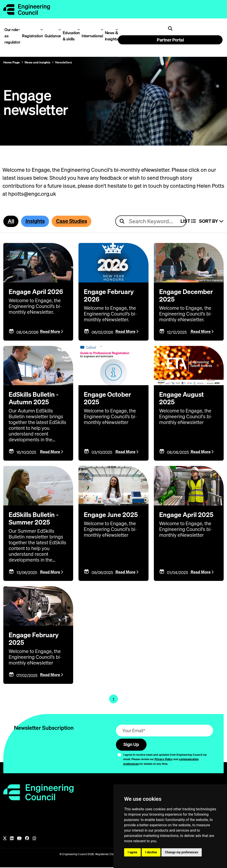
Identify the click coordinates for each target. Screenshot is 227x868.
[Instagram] (34, 839)
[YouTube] (19, 839)
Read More (50, 332)
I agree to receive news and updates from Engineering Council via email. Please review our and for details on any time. (165, 760)
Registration (31, 36)
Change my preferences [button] (181, 852)
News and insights (37, 62)
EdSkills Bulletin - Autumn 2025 (35, 398)
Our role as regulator (11, 36)
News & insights (111, 36)
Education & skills (70, 36)
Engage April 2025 (187, 515)
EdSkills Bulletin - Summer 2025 (35, 519)
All (11, 221)
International (91, 36)
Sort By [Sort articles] (211, 221)
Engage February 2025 (34, 639)
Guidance (52, 36)
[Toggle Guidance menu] (60, 30)
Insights (36, 221)
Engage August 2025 (182, 398)
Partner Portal (170, 40)
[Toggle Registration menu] (42, 30)
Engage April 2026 (37, 292)
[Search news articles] (151, 221)
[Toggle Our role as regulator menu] (19, 30)
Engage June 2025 (111, 515)
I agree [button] (132, 852)
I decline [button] (151, 852)
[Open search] (170, 29)
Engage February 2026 (110, 296)
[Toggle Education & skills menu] (79, 30)
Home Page (12, 62)
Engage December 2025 (187, 296)
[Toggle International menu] (102, 30)
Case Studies (73, 221)
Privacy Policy (164, 760)
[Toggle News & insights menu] (117, 30)
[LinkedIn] (12, 839)
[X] (5, 839)
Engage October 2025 (108, 398)
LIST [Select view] (188, 221)
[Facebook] (27, 839)
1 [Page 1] (113, 699)
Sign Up (132, 745)
